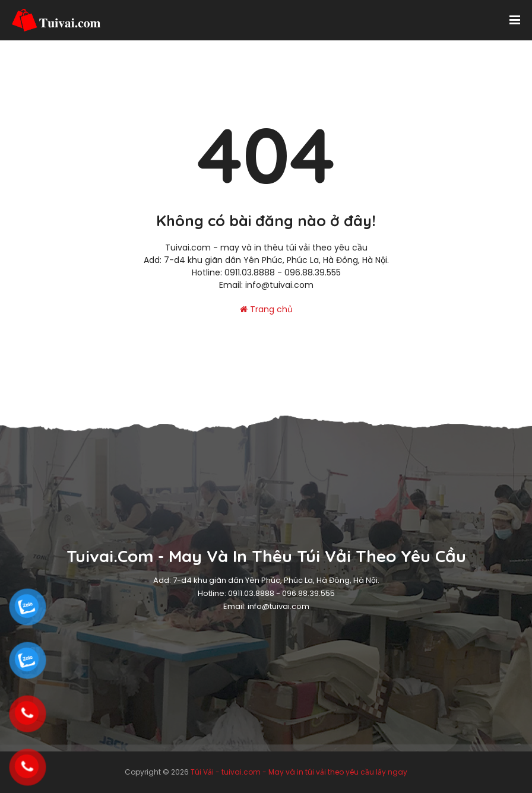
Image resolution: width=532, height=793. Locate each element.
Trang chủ (266, 309)
